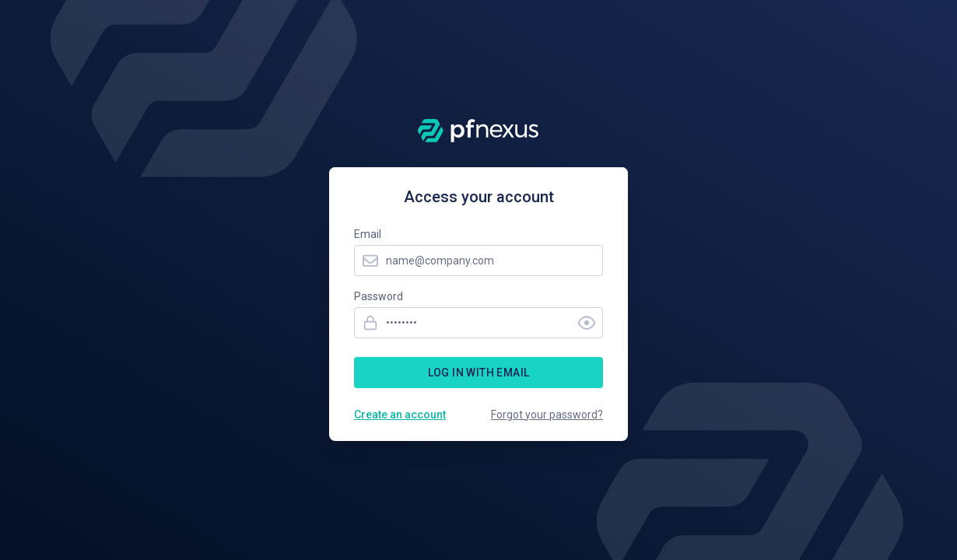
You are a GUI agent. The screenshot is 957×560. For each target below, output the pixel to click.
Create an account (400, 415)
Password (379, 296)
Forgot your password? (547, 415)
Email (368, 234)
